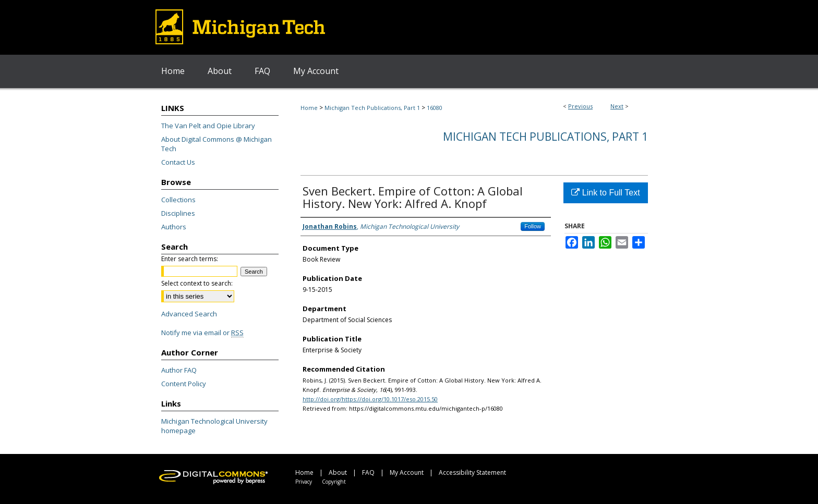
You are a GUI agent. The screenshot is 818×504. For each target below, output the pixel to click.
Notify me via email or (202, 333)
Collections (178, 200)
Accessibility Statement (472, 472)
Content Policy (184, 384)
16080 (435, 108)
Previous (580, 106)
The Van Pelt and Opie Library (208, 126)
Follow (533, 226)
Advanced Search (189, 314)
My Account (407, 472)
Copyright (334, 482)
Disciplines (178, 213)
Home (309, 108)
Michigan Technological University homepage (214, 426)
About (338, 472)
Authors (174, 227)
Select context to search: (197, 283)
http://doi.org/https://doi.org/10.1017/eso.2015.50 (370, 399)
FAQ (368, 472)
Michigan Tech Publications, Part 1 (372, 108)
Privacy (304, 482)
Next (617, 106)
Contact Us (178, 162)
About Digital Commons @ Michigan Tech (216, 144)
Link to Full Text (605, 193)
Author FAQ (179, 370)
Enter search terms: (190, 259)
